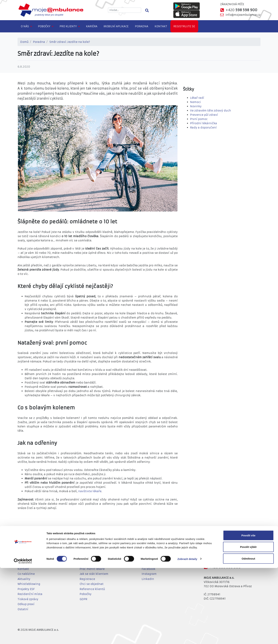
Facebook (148, 569)
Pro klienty (68, 26)
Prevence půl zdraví (204, 115)
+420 (241, 10)
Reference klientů (92, 589)
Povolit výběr (248, 623)
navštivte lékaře (90, 491)
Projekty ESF (26, 589)
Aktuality (24, 579)
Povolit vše (248, 611)
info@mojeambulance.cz (243, 15)
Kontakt (161, 26)
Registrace (87, 579)
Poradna (142, 26)
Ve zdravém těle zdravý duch (211, 111)
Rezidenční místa (30, 594)
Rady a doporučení (203, 128)
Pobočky (44, 26)
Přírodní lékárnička (204, 123)
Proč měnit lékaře (92, 569)
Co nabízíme (26, 574)
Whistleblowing (29, 584)
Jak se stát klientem (94, 574)
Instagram (149, 574)
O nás (25, 26)
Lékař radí (197, 98)
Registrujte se (184, 26)
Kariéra (92, 26)
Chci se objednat (92, 584)
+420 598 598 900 (225, 567)
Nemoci (195, 102)
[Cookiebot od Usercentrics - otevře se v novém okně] (23, 637)
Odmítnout (248, 635)
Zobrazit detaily (187, 635)
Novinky (196, 106)
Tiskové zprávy (28, 599)
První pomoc (199, 119)
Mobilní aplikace (116, 26)
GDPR (83, 599)
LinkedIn (148, 579)
